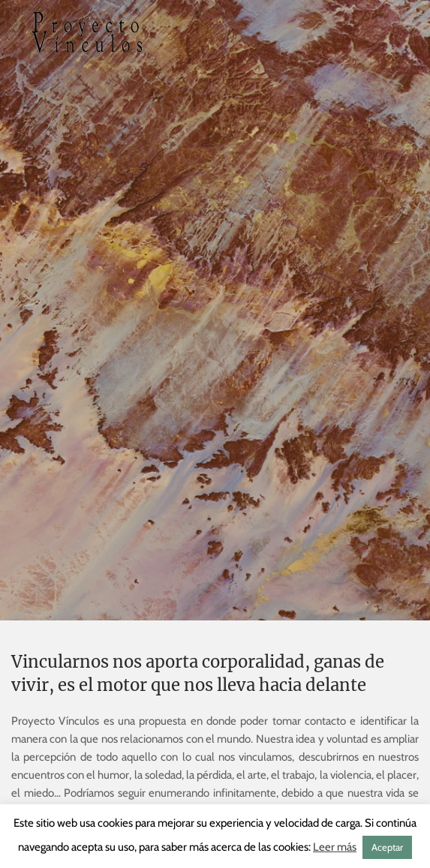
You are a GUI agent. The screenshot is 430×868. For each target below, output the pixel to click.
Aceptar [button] (387, 847)
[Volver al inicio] (86, 32)
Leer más (335, 847)
